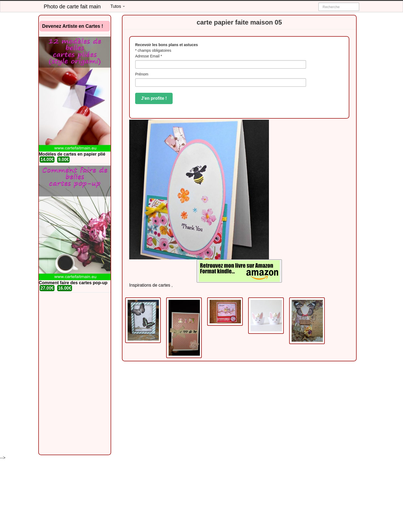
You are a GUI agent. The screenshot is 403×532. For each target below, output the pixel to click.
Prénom (142, 74)
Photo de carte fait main (72, 6)
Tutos (118, 6)
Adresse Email (149, 56)
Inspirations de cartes (150, 285)
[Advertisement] (75, 374)
